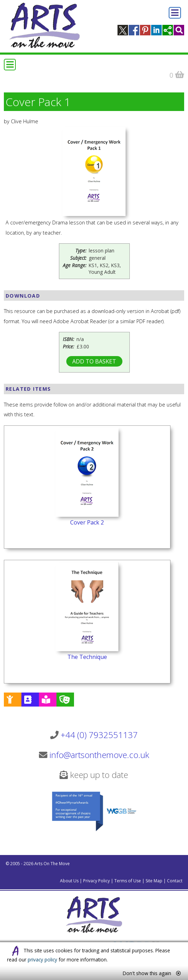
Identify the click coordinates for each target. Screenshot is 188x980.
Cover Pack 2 (87, 522)
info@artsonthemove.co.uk (99, 755)
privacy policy (42, 960)
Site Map (154, 881)
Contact (175, 881)
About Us (69, 881)
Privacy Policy (96, 881)
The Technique (87, 657)
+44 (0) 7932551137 (99, 735)
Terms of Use (128, 881)
